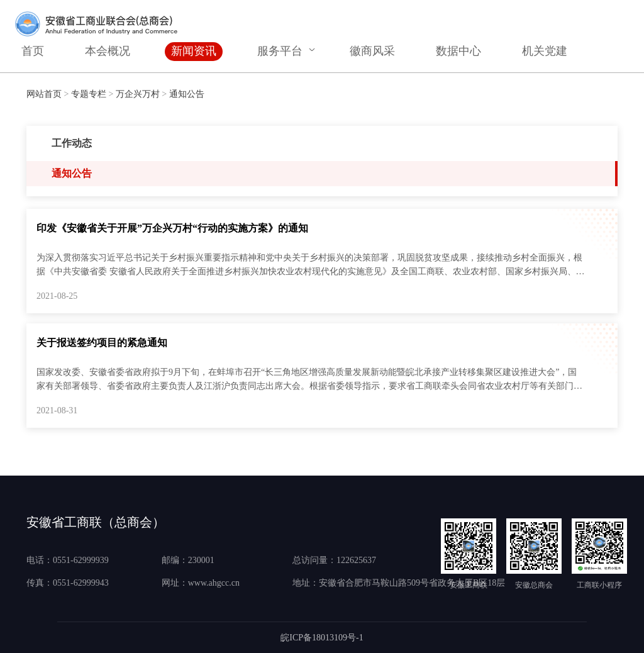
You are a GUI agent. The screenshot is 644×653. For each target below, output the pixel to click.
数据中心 (458, 51)
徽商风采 (372, 51)
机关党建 (545, 51)
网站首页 (44, 94)
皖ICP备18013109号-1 (322, 638)
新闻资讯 (194, 51)
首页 (33, 51)
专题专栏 (89, 94)
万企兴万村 (138, 94)
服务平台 (280, 51)
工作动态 (72, 143)
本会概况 (108, 51)
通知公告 (187, 94)
